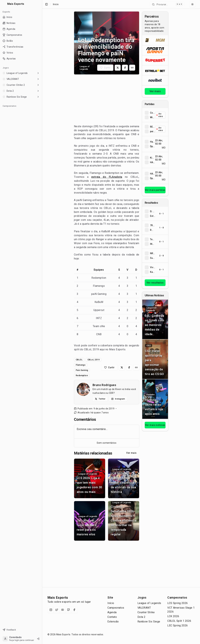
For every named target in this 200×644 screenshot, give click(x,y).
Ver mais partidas (155, 190)
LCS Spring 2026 (177, 603)
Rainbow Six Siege (149, 622)
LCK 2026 (173, 616)
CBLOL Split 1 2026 (179, 621)
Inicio (56, 4)
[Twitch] (68, 610)
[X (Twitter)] (57, 610)
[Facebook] (74, 610)
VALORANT (144, 608)
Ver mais (131, 453)
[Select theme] (192, 4)
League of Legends (149, 603)
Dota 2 (141, 617)
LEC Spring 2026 (177, 625)
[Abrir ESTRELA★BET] (155, 70)
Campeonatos (116, 608)
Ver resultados (155, 283)
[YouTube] (63, 610)
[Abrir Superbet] (155, 60)
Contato (112, 617)
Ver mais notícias (155, 425)
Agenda (112, 612)
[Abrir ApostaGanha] (155, 50)
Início (111, 603)
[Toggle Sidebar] (42, 322)
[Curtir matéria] (105, 68)
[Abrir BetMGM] (155, 40)
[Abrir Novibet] (155, 80)
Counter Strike (146, 612)
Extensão (113, 622)
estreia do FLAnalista (107, 177)
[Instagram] (51, 610)
